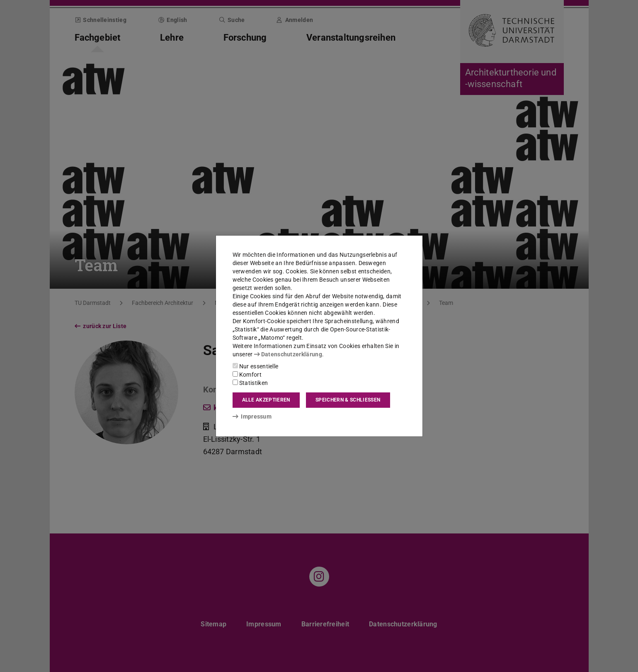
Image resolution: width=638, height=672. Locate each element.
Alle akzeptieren (266, 400)
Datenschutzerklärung (288, 354)
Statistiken (250, 383)
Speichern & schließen (348, 400)
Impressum (252, 416)
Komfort (247, 375)
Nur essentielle (256, 366)
